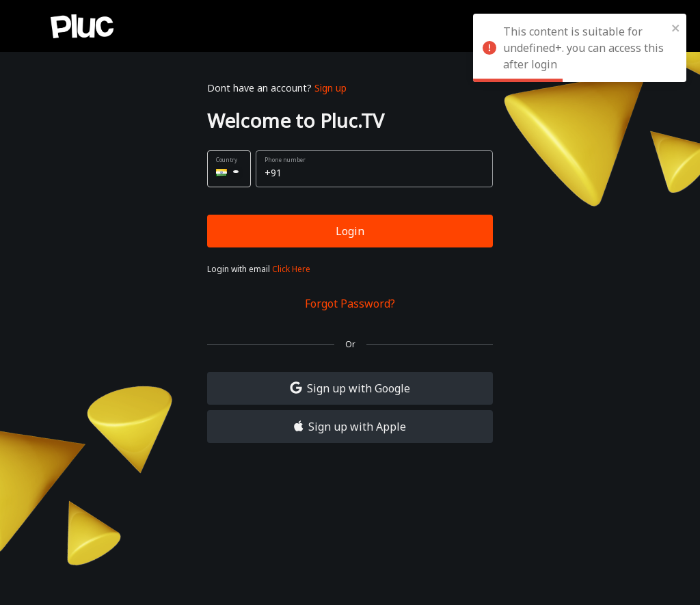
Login (350, 231)
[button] (229, 169)
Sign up (331, 88)
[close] (676, 27)
